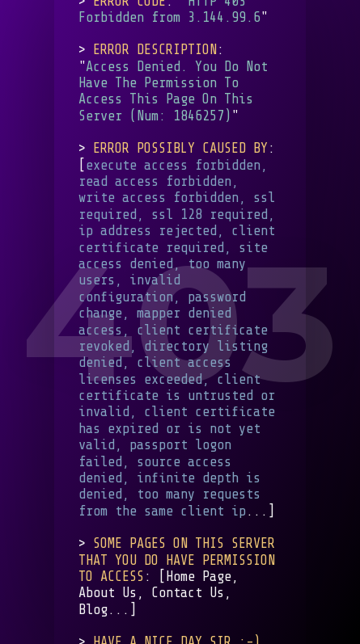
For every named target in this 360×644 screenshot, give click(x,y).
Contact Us (188, 593)
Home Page (199, 577)
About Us (108, 593)
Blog (93, 610)
